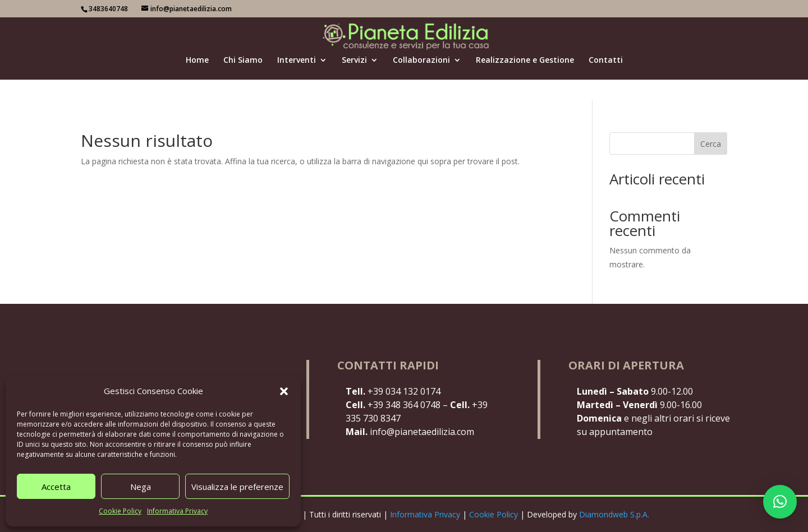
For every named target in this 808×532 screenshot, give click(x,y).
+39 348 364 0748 (393, 405)
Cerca (711, 144)
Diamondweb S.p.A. (614, 514)
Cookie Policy (120, 511)
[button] (284, 391)
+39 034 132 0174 (393, 391)
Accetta (56, 487)
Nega (141, 487)
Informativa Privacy (177, 511)
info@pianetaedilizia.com (410, 432)
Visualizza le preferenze (237, 487)
